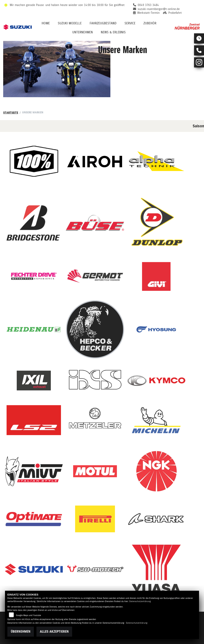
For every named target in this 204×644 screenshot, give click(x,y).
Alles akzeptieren (54, 632)
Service (130, 23)
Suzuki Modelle (70, 23)
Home (46, 23)
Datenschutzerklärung (140, 601)
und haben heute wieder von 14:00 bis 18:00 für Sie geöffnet (85, 5)
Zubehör (150, 23)
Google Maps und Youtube (28, 615)
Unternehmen (83, 32)
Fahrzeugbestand (103, 23)
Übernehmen (21, 632)
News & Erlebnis (113, 32)
